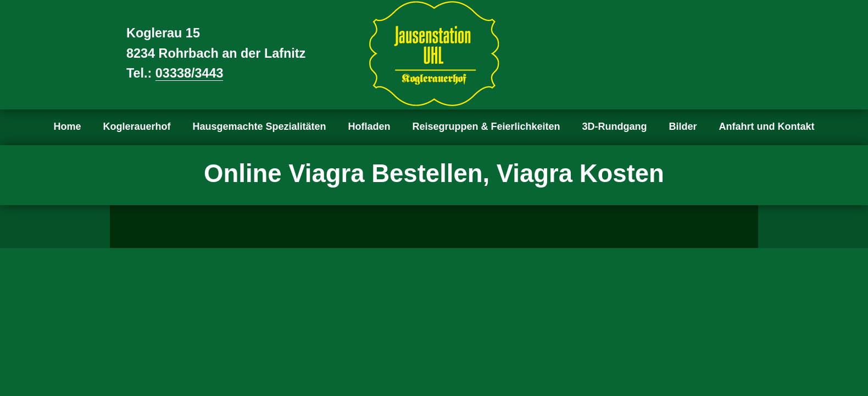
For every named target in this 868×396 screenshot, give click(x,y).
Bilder (683, 127)
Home (67, 127)
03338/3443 (190, 73)
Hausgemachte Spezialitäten (259, 127)
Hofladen (369, 127)
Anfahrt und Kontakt (767, 127)
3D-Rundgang (615, 127)
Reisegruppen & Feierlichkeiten (486, 127)
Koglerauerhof (137, 127)
